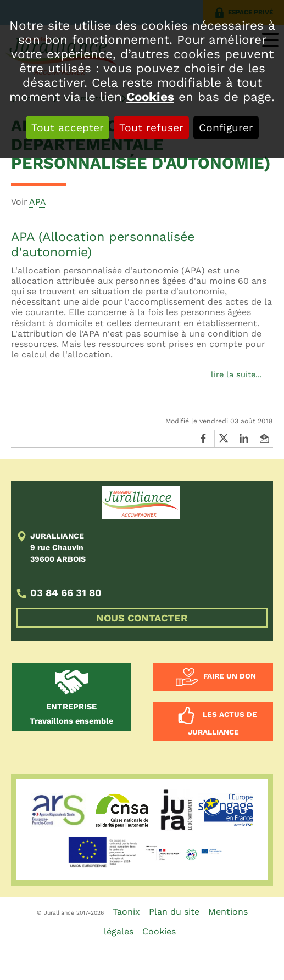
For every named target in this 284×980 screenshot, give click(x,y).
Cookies (150, 97)
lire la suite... (236, 375)
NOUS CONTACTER (142, 618)
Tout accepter (68, 128)
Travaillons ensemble (71, 714)
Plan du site (174, 912)
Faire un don (230, 676)
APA (38, 202)
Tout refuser (151, 128)
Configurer (226, 128)
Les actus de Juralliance (222, 724)
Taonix (126, 912)
